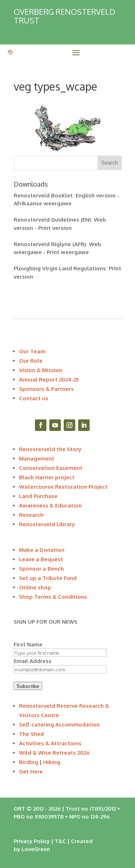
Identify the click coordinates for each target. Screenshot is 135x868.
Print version (55, 228)
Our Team (32, 351)
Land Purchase (38, 496)
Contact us (34, 398)
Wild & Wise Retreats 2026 (54, 753)
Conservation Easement (51, 468)
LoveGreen (36, 849)
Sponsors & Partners (46, 389)
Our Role (31, 361)
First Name (28, 644)
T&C (60, 841)
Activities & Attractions (50, 743)
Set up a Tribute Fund (48, 578)
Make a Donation (42, 550)
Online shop (35, 587)
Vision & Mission (41, 370)
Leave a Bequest (41, 559)
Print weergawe (68, 252)
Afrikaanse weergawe (43, 203)
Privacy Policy (32, 841)
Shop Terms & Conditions (53, 597)
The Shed (31, 734)
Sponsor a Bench (41, 569)
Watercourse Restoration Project (63, 487)
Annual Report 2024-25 (49, 380)
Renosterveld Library (47, 524)
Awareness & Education (50, 505)
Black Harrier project (47, 477)
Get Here (31, 771)
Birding (29, 762)
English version (96, 195)
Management (37, 459)
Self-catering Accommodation (59, 725)
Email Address (33, 661)
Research (31, 515)
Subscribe (28, 686)
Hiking (52, 762)
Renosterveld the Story (50, 449)
